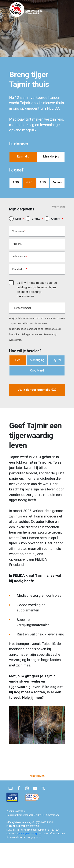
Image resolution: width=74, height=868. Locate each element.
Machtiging (37, 360)
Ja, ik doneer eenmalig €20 (37, 390)
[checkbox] (11, 282)
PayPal (56, 360)
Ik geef (16, 170)
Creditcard (37, 370)
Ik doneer (19, 144)
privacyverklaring (28, 833)
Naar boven (37, 776)
